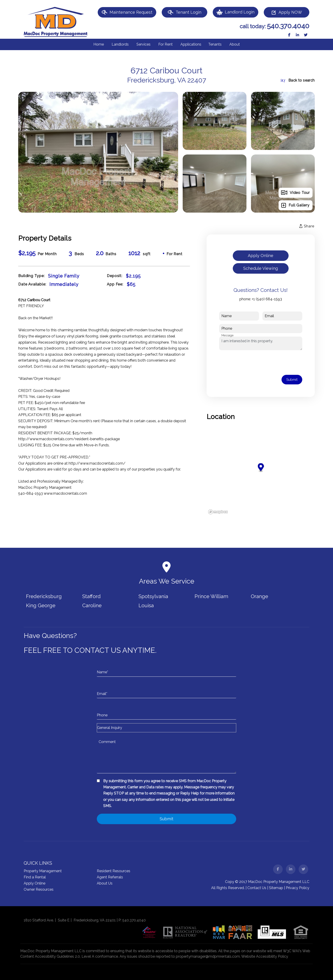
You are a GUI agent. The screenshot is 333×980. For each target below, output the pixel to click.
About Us (105, 883)
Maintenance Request (127, 12)
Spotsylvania (153, 596)
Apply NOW (287, 12)
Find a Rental (35, 877)
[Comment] (166, 755)
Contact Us (257, 888)
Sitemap (276, 888)
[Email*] (166, 689)
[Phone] (166, 711)
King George (41, 605)
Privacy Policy (298, 888)
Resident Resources (114, 871)
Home (99, 44)
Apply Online (261, 256)
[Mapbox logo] (218, 512)
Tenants (215, 44)
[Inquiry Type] (166, 728)
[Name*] (166, 668)
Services (143, 44)
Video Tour (295, 193)
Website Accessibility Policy (265, 956)
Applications (191, 44)
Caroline (92, 605)
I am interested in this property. (261, 343)
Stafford (91, 596)
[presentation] (254, 363)
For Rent (165, 44)
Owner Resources (39, 889)
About (235, 44)
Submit (292, 380)
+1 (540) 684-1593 (267, 299)
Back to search (298, 80)
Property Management (43, 871)
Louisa (146, 605)
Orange (259, 596)
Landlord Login (236, 12)
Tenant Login (184, 12)
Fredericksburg (44, 596)
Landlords (120, 44)
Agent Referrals (110, 877)
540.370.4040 (288, 26)
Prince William (211, 596)
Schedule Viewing (261, 268)
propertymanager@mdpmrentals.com (208, 956)
